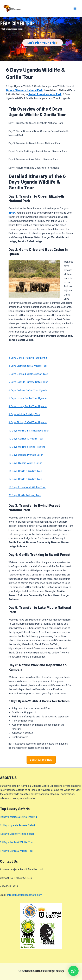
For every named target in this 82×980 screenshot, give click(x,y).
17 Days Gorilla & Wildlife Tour (25, 479)
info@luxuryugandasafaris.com (25, 895)
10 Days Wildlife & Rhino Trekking (27, 447)
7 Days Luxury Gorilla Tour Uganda (28, 398)
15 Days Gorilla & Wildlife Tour (25, 471)
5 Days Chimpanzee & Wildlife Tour (28, 366)
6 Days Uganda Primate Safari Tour (28, 382)
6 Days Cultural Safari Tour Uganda (28, 390)
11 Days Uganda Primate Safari (26, 455)
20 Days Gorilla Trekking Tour (25, 495)
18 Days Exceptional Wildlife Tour (27, 487)
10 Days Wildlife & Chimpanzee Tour (29, 431)
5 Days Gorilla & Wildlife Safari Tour (28, 374)
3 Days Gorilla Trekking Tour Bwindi (28, 358)
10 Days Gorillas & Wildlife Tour (26, 439)
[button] (73, 971)
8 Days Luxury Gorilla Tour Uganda (28, 406)
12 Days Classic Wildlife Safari (25, 463)
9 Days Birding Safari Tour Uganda (28, 422)
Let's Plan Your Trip (42, 43)
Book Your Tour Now (41, 760)
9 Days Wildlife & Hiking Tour (24, 414)
